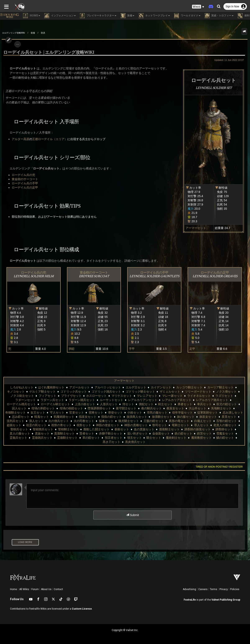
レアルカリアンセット (143, 400)
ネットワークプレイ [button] (154, 16)
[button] (198, 6)
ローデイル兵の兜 (22, 175)
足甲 (193, 349)
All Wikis (24, 589)
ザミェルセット (170, 392)
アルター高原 (19, 139)
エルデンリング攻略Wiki (13, 33)
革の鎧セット (91, 438)
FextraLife (190, 600)
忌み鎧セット (21, 417)
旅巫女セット (208, 417)
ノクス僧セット (226, 392)
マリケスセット (122, 396)
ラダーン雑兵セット (82, 400)
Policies (235, 589)
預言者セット (114, 438)
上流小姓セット (85, 404)
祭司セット (160, 425)
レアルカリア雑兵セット (212, 400)
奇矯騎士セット (15, 412)
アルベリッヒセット (108, 387)
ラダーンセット (26, 400)
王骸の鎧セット (154, 421)
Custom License (82, 609)
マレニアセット (147, 396)
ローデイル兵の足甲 (23, 187)
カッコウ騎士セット (189, 387)
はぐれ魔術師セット (51, 387)
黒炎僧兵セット (135, 442)
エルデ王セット (136, 387)
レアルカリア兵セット (177, 400)
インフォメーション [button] (60, 16)
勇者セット (185, 404)
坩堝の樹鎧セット (71, 408)
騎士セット (154, 438)
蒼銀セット (122, 429)
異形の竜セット (179, 421)
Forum (35, 589)
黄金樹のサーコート (23, 179)
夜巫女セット (175, 408)
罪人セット (201, 425)
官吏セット (77, 412)
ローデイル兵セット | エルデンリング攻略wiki (47, 53)
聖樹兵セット (19, 429)
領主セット (135, 438)
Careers (203, 589)
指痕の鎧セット (112, 417)
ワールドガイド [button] (187, 16)
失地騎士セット (221, 408)
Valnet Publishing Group (226, 600)
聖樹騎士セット (68, 429)
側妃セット (146, 404)
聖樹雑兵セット (43, 429)
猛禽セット (106, 421)
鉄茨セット (204, 433)
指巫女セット (88, 417)
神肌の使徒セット (108, 425)
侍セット (128, 404)
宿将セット (96, 412)
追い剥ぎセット (137, 433)
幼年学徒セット (182, 412)
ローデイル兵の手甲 (23, 183)
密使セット (115, 412)
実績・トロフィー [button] (219, 16)
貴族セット (42, 433)
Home (13, 589)
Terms (213, 589)
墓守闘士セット (126, 408)
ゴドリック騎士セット (140, 392)
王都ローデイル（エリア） (48, 139)
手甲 (132, 349)
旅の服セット (186, 417)
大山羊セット (197, 408)
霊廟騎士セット (67, 438)
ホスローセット (96, 396)
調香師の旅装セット (197, 429)
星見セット (229, 417)
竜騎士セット (181, 425)
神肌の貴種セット (136, 425)
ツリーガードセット (198, 392)
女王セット (38, 412)
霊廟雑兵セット (42, 438)
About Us (46, 589)
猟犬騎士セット (129, 421)
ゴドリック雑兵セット (106, 392)
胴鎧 (71, 349)
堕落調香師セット (99, 408)
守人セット (57, 412)
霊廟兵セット (18, 438)
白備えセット (203, 421)
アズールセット (79, 387)
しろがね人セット (22, 387)
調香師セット (224, 429)
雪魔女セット (225, 433)
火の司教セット (84, 421)
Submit (133, 515)
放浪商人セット (137, 417)
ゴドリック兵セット (74, 392)
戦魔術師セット (64, 417)
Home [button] (32, 16)
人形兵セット (109, 404)
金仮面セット (161, 433)
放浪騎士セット (162, 417)
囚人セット (19, 408)
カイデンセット (161, 387)
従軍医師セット (208, 412)
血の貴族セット (144, 429)
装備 (33, 33)
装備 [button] (127, 16)
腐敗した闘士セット (96, 429)
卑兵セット (204, 404)
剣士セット (165, 404)
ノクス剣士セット (22, 396)
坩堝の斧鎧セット (43, 408)
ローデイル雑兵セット (21, 404)
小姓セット (135, 412)
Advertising (189, 589)
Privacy (224, 589)
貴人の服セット (20, 433)
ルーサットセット (112, 400)
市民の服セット (157, 412)
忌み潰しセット (233, 412)
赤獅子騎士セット (111, 433)
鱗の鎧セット (225, 438)
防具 (43, 33)
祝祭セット (84, 425)
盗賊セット (14, 425)
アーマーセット (198, 228)
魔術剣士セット (176, 438)
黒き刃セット (112, 442)
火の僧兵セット (59, 421)
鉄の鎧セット (183, 433)
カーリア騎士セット (221, 387)
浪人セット (36, 421)
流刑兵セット (15, 421)
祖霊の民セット (36, 425)
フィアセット (47, 396)
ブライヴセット (71, 396)
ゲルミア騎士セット (42, 392)
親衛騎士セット (169, 429)
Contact (58, 589)
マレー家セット (172, 396)
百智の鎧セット (227, 421)
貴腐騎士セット (64, 433)
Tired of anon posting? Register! (221, 467)
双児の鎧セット (227, 404)
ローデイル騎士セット (55, 404)
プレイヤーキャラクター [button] (98, 16)
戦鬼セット (42, 417)
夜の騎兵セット (151, 408)
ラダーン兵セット (52, 400)
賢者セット (87, 433)
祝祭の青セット (62, 425)
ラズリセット (224, 396)
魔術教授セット (201, 438)
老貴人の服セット (225, 425)
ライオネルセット (199, 396)
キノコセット (16, 392)
